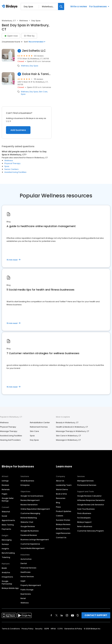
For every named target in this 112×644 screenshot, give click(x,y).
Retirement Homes (39, 427)
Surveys (5, 544)
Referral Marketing (29, 518)
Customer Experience (30, 544)
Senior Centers (11, 169)
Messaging (7, 540)
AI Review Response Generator (91, 500)
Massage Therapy (9, 431)
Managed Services (85, 481)
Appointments (8, 520)
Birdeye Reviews (63, 524)
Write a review (79, 6)
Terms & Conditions (11, 629)
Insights (5, 549)
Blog (58, 503)
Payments (6, 529)
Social (4, 516)
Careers (60, 516)
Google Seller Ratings (8, 500)
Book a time (61, 494)
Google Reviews (28, 526)
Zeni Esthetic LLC (34, 51)
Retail (23, 598)
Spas (23, 94)
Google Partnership (7, 582)
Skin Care (43, 92)
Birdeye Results (63, 529)
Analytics (6, 572)
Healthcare (26, 572)
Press (58, 507)
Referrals (6, 489)
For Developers (84, 518)
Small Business (27, 481)
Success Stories (63, 520)
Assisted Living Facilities (15, 172)
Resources (61, 498)
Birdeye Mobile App (10, 588)
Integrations (7, 577)
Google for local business (32, 496)
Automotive (26, 559)
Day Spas (34, 66)
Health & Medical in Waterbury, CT (72, 427)
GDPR (47, 629)
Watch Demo (62, 489)
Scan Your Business (86, 509)
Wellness (24, 21)
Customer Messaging (30, 513)
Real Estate (26, 594)
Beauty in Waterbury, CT (67, 423)
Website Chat (27, 522)
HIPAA (53, 629)
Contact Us (61, 538)
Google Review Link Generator (91, 505)
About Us (60, 481)
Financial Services (28, 568)
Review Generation (29, 505)
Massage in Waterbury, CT (68, 440)
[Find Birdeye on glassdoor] (78, 615)
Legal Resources (63, 533)
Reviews (5, 485)
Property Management (31, 585)
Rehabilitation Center (40, 423)
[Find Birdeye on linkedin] (62, 615)
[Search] (61, 6)
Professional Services (87, 485)
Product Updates (64, 511)
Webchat (6, 512)
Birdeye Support (84, 522)
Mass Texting (8, 525)
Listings (5, 481)
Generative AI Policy (73, 629)
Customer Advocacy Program (91, 531)
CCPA (60, 629)
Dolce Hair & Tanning (37, 74)
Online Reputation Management (35, 509)
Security (39, 629)
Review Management (30, 500)
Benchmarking (8, 553)
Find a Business (84, 513)
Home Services (27, 577)
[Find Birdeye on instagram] (67, 615)
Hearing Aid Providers (10, 440)
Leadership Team (64, 485)
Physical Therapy (12, 163)
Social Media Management (33, 548)
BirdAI (4, 568)
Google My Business (30, 531)
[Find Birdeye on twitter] (57, 615)
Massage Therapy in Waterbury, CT (73, 431)
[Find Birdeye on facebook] (51, 615)
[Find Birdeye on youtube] (72, 615)
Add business (18, 130)
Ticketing (6, 557)
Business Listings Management (35, 540)
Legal (23, 581)
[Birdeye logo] (10, 7)
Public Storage (27, 590)
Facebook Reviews (29, 535)
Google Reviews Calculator (89, 496)
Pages (5, 494)
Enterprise (25, 485)
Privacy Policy (27, 629)
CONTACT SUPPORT (96, 615)
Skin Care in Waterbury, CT (68, 436)
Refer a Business (85, 526)
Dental (24, 563)
